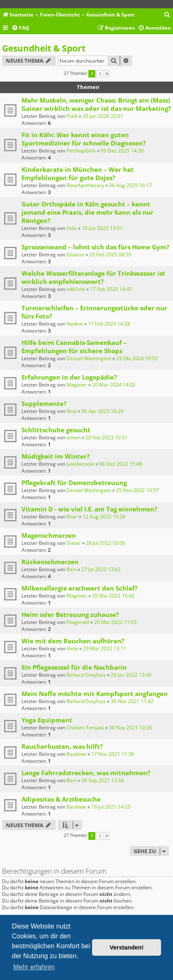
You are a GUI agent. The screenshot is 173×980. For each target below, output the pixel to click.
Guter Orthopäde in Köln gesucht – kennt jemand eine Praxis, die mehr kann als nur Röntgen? (88, 212)
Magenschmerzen (49, 535)
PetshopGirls (81, 151)
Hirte (72, 648)
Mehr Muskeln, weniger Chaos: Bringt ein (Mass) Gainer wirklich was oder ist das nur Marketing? (96, 104)
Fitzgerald (78, 622)
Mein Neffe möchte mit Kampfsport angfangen (95, 694)
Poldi (72, 116)
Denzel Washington (89, 358)
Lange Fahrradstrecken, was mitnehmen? (86, 773)
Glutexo (75, 254)
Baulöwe (76, 754)
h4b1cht (76, 289)
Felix (72, 228)
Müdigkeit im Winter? (56, 456)
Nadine (75, 324)
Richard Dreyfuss (86, 675)
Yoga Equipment (47, 720)
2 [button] (100, 74)
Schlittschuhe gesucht (56, 430)
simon (73, 437)
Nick (71, 411)
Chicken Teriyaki (85, 728)
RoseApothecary (85, 185)
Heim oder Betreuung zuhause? (70, 614)
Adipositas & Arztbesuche (61, 799)
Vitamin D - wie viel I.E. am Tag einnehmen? (89, 509)
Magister (77, 385)
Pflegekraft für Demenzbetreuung (74, 483)
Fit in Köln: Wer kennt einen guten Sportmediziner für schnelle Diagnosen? (84, 139)
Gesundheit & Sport (44, 48)
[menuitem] (167, 15)
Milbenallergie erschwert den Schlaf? (79, 588)
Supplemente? (44, 403)
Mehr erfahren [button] (34, 967)
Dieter (74, 543)
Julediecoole (80, 464)
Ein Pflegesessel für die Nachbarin (74, 667)
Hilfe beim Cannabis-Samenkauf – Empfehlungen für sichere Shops (74, 347)
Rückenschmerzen (50, 562)
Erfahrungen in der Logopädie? (69, 377)
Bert (71, 569)
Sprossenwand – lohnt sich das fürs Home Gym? (95, 247)
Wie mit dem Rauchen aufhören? (73, 641)
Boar (72, 517)
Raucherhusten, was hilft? (62, 746)
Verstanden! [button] (127, 947)
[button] (107, 74)
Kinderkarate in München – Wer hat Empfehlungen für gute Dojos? (78, 173)
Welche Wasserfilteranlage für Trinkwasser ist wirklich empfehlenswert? (93, 277)
